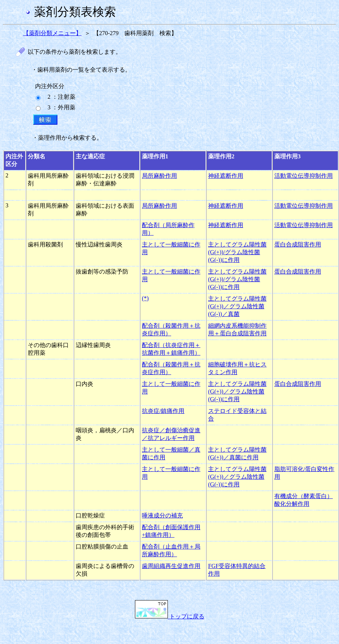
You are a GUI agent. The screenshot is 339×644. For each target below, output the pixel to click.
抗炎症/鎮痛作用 (163, 411)
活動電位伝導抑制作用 (304, 176)
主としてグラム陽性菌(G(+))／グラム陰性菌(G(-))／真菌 (237, 306)
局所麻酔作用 (159, 176)
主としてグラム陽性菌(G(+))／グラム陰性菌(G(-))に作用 (237, 391)
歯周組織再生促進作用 (171, 566)
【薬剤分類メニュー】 (52, 33)
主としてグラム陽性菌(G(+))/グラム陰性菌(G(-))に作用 (237, 252)
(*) (145, 298)
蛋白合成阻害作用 (298, 244)
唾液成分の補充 (162, 515)
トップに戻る (170, 616)
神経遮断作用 (226, 176)
